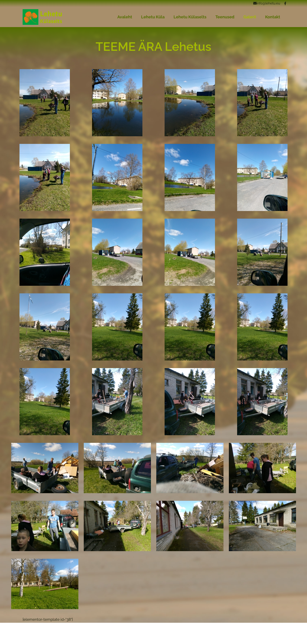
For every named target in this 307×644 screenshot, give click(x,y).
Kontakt (273, 17)
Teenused (225, 17)
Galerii (250, 17)
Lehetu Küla (153, 17)
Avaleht (125, 17)
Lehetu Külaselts (190, 17)
